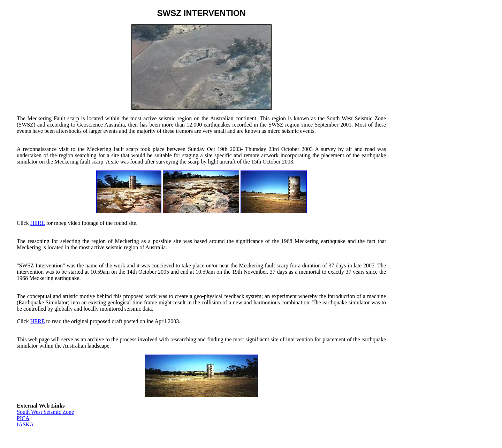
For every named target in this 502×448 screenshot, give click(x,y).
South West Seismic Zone (45, 412)
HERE (38, 223)
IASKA (25, 424)
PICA (23, 418)
